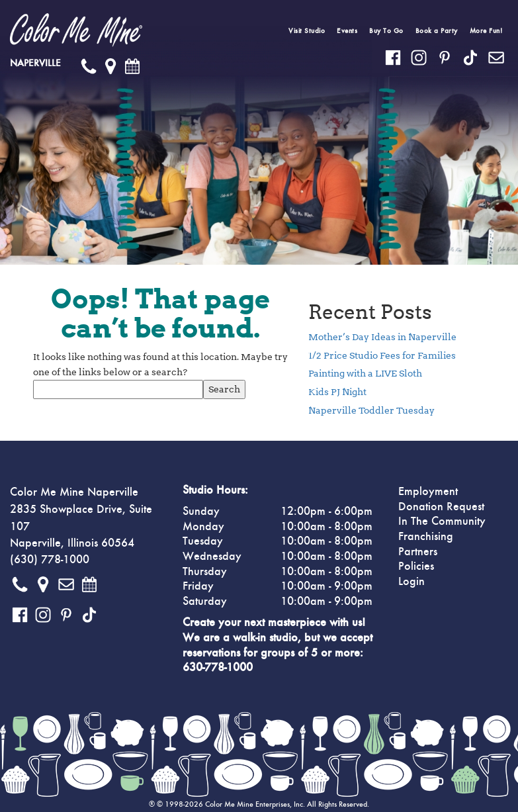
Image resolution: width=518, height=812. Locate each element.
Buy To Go (386, 31)
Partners (418, 552)
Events (347, 31)
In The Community (442, 521)
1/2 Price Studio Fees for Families (382, 355)
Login (411, 582)
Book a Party (437, 31)
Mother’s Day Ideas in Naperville (382, 337)
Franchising (426, 537)
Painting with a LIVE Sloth (365, 373)
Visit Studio (307, 31)
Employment (428, 492)
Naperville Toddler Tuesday (371, 410)
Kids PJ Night (337, 392)
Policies (416, 566)
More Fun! (486, 31)
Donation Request (441, 507)
